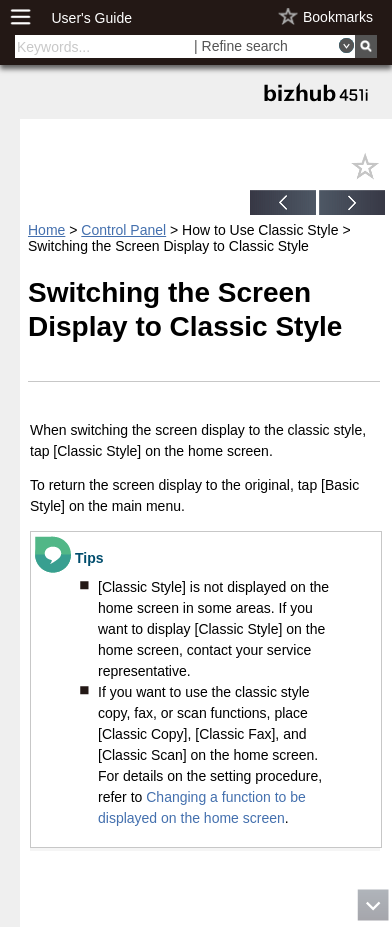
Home (46, 230)
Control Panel (123, 230)
